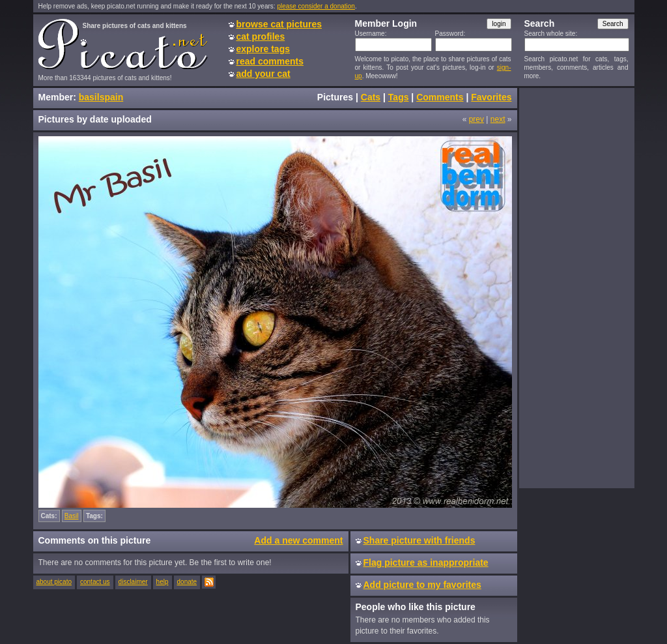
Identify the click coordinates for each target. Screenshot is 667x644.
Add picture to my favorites (422, 585)
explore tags (263, 49)
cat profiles (261, 37)
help (163, 582)
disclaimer (133, 582)
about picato (54, 582)
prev (476, 119)
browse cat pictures (279, 24)
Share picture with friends (419, 540)
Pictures (335, 97)
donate (187, 582)
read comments (270, 61)
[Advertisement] (576, 287)
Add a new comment (298, 540)
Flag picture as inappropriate (426, 563)
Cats (371, 97)
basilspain (101, 97)
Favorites (491, 97)
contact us (95, 582)
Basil (72, 516)
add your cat (263, 74)
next (498, 119)
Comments (440, 97)
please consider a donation (316, 6)
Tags (399, 97)
